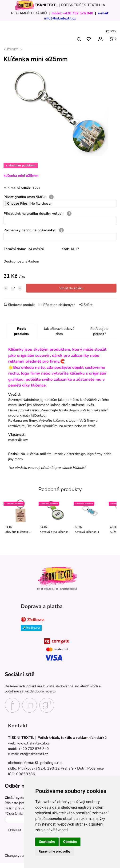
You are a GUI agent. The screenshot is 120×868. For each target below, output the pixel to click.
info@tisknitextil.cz (60, 18)
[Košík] (113, 39)
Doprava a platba (42, 606)
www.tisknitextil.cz (33, 743)
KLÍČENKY (11, 49)
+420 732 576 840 (78, 13)
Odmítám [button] (70, 842)
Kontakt (18, 726)
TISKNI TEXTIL (47, 5)
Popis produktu (22, 331)
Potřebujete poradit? (99, 331)
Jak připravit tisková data (59, 331)
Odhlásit (15, 830)
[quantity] (13, 288)
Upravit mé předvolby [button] (55, 851)
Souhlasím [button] (47, 842)
